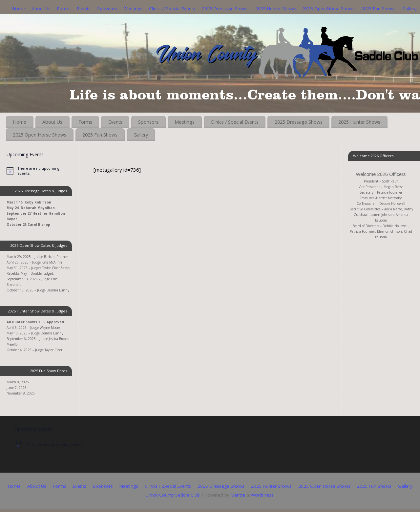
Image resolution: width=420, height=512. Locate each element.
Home (19, 9)
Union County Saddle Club (173, 495)
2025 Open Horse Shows (329, 9)
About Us (41, 9)
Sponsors (107, 9)
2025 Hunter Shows (276, 9)
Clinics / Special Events (172, 9)
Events (84, 9)
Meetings (133, 9)
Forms (64, 9)
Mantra (238, 495)
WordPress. (263, 495)
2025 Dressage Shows (225, 9)
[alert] (39, 171)
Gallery (409, 9)
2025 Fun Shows (378, 9)
